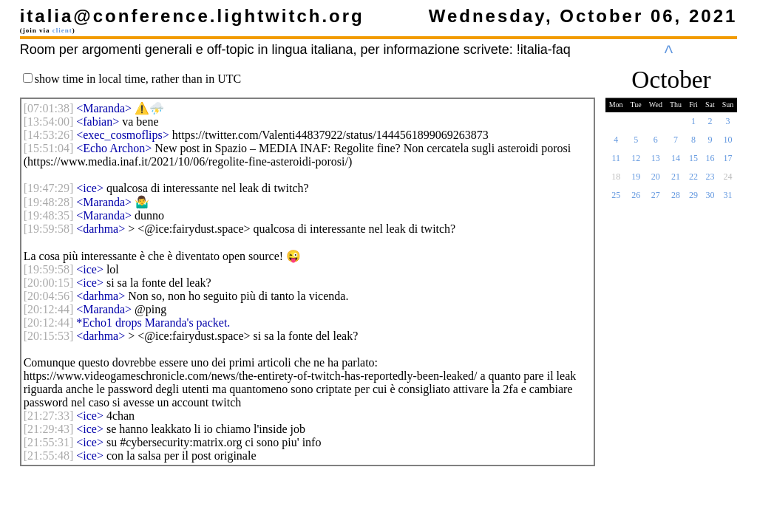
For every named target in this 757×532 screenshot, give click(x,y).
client (62, 30)
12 (636, 163)
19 (636, 181)
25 (616, 199)
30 (710, 199)
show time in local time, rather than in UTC (138, 79)
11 (616, 163)
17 (728, 163)
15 (693, 163)
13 (656, 163)
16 (710, 163)
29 (693, 199)
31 (728, 199)
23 (710, 181)
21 (676, 181)
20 (656, 181)
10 (728, 144)
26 (636, 199)
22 (693, 181)
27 (656, 199)
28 (676, 199)
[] (49, 108)
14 (676, 163)
